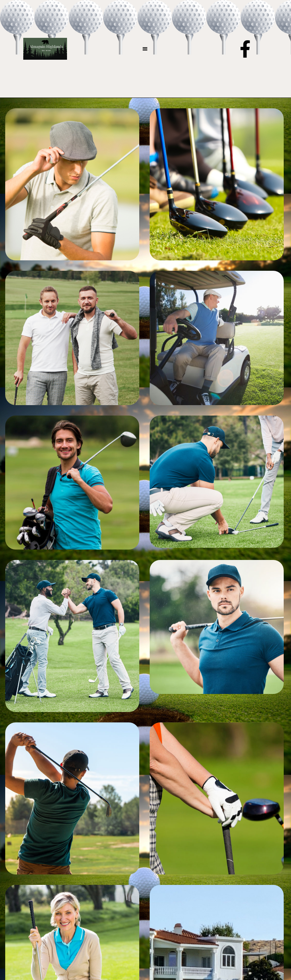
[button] (145, 49)
